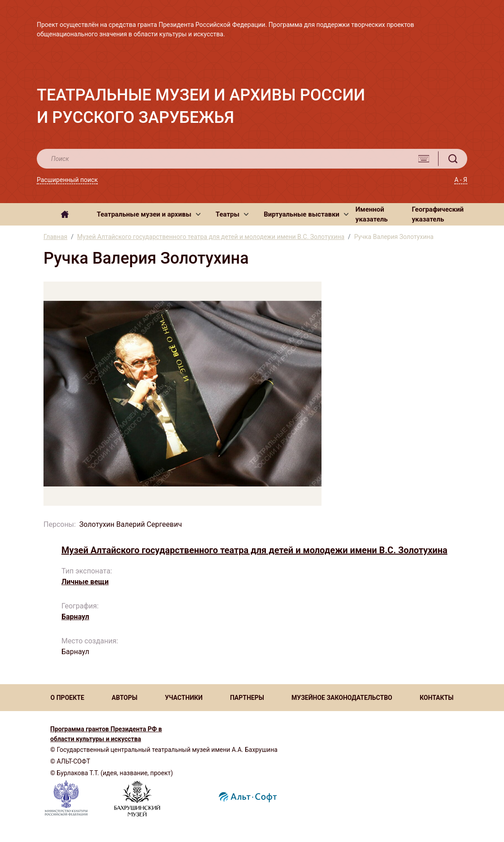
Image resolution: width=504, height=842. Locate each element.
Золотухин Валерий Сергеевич (131, 524)
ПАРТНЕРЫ (247, 698)
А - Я (461, 180)
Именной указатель (372, 215)
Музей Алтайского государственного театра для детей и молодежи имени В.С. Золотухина (211, 237)
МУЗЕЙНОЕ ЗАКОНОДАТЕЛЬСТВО (342, 698)
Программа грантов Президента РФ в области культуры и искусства (106, 734)
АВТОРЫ (124, 698)
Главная (55, 237)
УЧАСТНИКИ (184, 698)
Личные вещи (85, 582)
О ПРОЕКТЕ (67, 698)
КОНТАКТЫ (437, 698)
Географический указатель (438, 215)
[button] (149, 214)
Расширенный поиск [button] (67, 180)
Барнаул (75, 617)
